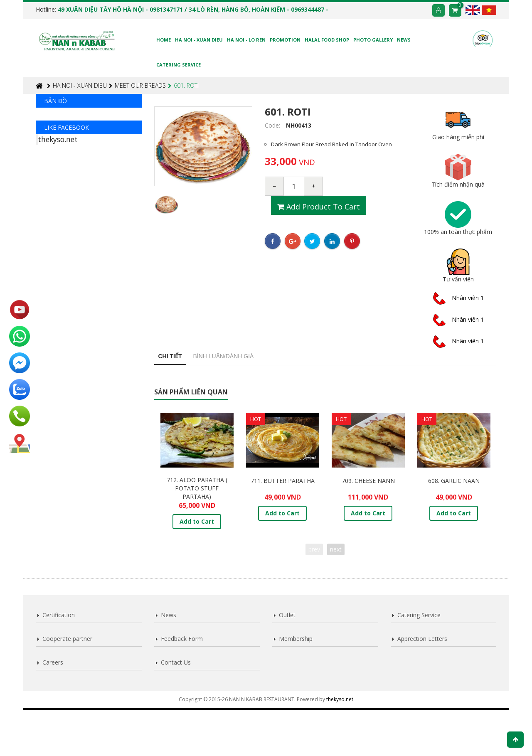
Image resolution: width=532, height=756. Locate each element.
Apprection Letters (422, 639)
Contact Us (176, 662)
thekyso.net (58, 236)
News (169, 615)
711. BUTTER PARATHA (283, 481)
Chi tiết (170, 356)
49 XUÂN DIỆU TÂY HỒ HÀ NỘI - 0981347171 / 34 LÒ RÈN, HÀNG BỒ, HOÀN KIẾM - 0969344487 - (193, 9)
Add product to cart (319, 207)
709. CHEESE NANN (368, 481)
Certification (59, 615)
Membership (296, 639)
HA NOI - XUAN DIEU (77, 85)
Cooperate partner (67, 639)
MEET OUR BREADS (137, 85)
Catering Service (419, 615)
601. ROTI (183, 85)
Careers (53, 662)
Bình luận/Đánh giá (224, 356)
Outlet (287, 615)
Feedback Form (182, 639)
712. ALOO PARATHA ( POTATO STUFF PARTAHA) (197, 488)
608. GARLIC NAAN (454, 481)
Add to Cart (197, 521)
